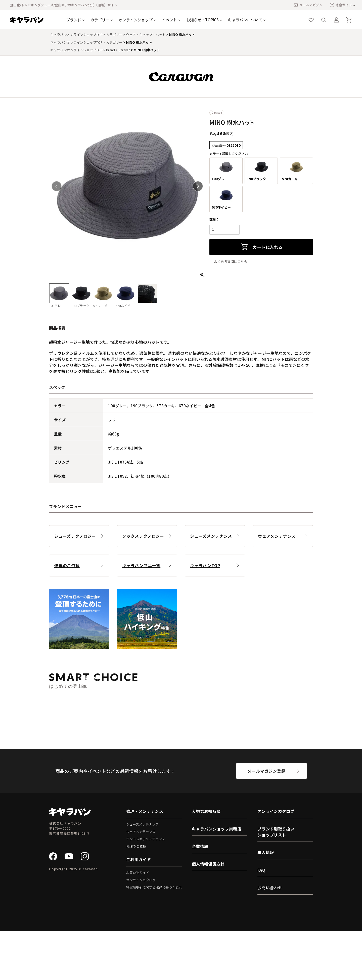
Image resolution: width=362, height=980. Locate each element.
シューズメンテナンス (211, 536)
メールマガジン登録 (266, 820)
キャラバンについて (245, 20)
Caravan (124, 50)
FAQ (261, 919)
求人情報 (266, 901)
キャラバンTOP (205, 565)
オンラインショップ (136, 20)
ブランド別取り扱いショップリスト (276, 881)
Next (198, 186)
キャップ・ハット (152, 35)
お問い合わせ (270, 937)
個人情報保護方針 (208, 913)
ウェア (131, 35)
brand (110, 50)
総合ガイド (341, 5)
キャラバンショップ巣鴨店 (217, 878)
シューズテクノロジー (75, 536)
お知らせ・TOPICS (202, 20)
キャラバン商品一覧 (141, 565)
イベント (169, 20)
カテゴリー (100, 20)
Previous (57, 186)
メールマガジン (308, 5)
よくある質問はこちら (231, 262)
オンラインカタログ (141, 929)
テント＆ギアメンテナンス (146, 888)
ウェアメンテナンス (277, 536)
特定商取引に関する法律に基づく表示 (154, 936)
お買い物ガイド (138, 922)
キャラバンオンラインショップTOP (76, 35)
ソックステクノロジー (143, 536)
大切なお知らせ (206, 860)
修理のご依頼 (67, 565)
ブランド (74, 20)
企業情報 (200, 895)
